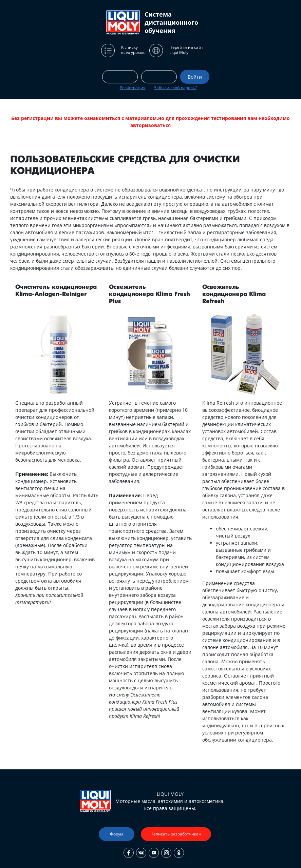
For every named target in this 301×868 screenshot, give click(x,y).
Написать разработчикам (176, 834)
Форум (117, 834)
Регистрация (133, 88)
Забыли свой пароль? (175, 88)
